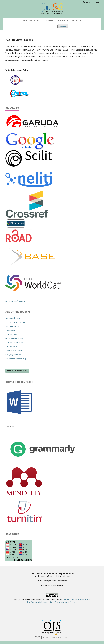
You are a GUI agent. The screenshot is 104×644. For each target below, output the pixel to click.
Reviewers (10, 330)
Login (97, 2)
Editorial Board (13, 326)
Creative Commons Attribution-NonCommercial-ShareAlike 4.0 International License (59, 601)
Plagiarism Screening (16, 359)
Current (49, 20)
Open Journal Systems (16, 301)
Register (87, 2)
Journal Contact (13, 347)
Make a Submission (17, 371)
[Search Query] (47, 26)
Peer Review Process (15, 322)
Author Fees (11, 334)
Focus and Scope (13, 318)
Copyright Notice (13, 355)
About (76, 20)
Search (63, 26)
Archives (63, 20)
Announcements (32, 20)
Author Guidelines (14, 343)
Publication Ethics (14, 351)
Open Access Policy (14, 338)
